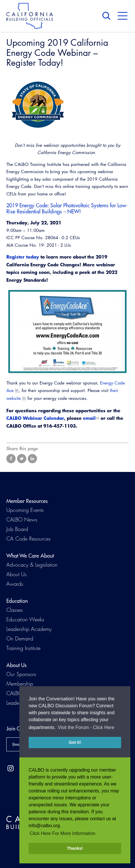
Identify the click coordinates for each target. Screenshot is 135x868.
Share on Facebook (11, 459)
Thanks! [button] (75, 848)
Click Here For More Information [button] (62, 833)
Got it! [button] (75, 749)
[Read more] (67, 105)
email (89, 418)
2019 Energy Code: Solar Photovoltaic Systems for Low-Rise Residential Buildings (67, 208)
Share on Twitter (22, 459)
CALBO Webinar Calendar (35, 418)
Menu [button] (123, 16)
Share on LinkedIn (32, 459)
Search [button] (108, 16)
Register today (23, 257)
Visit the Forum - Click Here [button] (86, 734)
